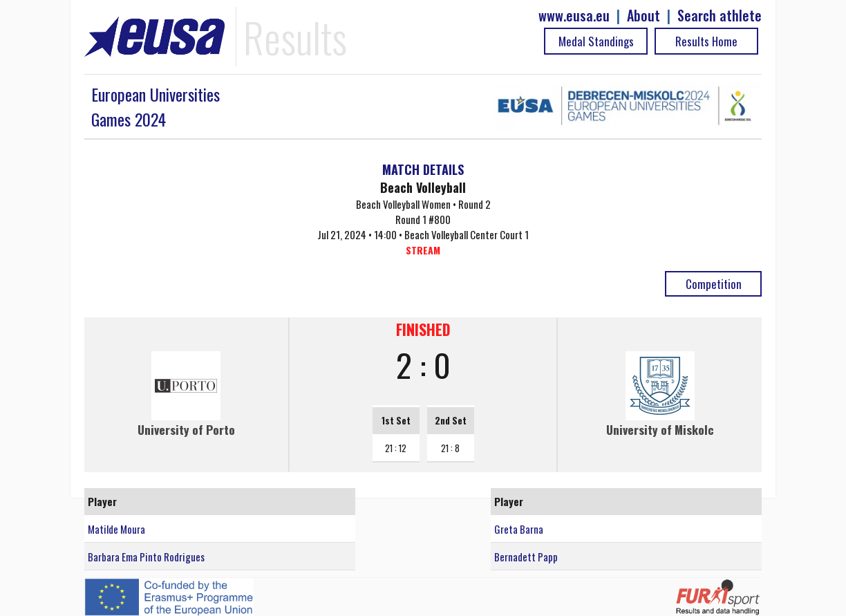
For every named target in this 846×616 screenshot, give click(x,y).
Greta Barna (519, 529)
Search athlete (720, 16)
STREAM (423, 250)
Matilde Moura (116, 529)
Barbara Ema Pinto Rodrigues (146, 557)
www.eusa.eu (574, 16)
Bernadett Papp (526, 557)
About (643, 16)
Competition (714, 284)
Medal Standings (596, 41)
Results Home (706, 41)
